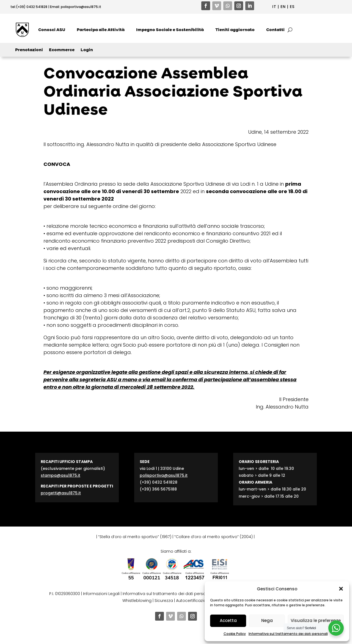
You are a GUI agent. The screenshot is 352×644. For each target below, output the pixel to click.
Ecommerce (62, 50)
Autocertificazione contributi (204, 601)
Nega (267, 620)
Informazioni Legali (101, 594)
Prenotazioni (29, 50)
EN (283, 7)
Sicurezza (164, 601)
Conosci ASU (52, 30)
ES (292, 7)
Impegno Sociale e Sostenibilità (170, 30)
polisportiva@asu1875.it (81, 7)
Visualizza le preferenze (316, 620)
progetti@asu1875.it (61, 493)
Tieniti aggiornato (235, 30)
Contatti (275, 30)
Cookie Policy (235, 634)
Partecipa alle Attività (101, 30)
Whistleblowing (137, 601)
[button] (341, 589)
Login (87, 50)
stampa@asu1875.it (61, 475)
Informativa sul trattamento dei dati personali (288, 634)
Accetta (228, 620)
